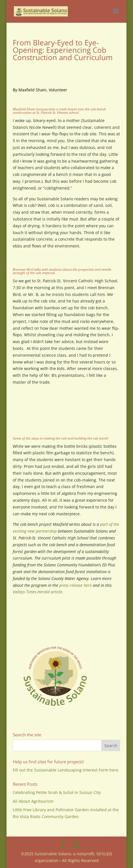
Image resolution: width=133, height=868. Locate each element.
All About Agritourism (33, 801)
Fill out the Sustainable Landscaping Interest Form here (66, 770)
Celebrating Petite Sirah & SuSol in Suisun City (57, 792)
